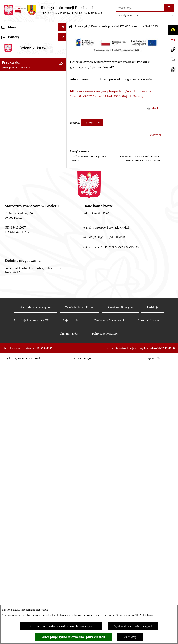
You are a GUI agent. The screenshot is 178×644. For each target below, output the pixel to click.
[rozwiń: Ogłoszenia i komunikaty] (63, 164)
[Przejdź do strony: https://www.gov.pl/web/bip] (173, 40)
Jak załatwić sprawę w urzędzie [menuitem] (24, 148)
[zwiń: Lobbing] (63, 423)
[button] (116, 52)
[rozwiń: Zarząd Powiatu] (63, 65)
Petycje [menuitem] (7, 415)
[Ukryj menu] (63, 27)
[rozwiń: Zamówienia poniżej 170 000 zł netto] (63, 229)
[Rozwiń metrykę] (92, 123)
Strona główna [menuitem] (12, 36)
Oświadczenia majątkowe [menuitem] (20, 173)
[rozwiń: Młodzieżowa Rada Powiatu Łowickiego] (63, 123)
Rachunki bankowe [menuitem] (15, 156)
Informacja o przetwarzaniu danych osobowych (61, 626)
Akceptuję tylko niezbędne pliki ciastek (74, 637)
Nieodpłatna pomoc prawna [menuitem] (22, 398)
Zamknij (130, 637)
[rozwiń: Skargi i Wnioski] (63, 406)
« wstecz (155, 135)
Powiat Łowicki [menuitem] (12, 57)
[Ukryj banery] (63, 473)
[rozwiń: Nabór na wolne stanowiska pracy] (63, 319)
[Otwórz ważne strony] (173, 60)
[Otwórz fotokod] (173, 69)
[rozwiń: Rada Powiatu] (63, 115)
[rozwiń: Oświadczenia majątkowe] (63, 173)
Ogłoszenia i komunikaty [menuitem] (20, 164)
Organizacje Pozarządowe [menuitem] (20, 181)
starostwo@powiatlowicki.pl (111, 567)
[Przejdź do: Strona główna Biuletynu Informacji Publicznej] (71, 26)
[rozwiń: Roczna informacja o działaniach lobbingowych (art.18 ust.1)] (63, 454)
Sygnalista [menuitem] (9, 365)
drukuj (157, 108)
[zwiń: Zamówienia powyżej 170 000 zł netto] (63, 245)
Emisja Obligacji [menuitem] (13, 390)
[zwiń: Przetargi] (63, 197)
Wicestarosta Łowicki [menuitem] (17, 82)
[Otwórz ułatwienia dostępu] (173, 30)
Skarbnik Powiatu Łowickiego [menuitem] (23, 106)
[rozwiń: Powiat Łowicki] (63, 57)
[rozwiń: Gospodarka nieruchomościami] (63, 208)
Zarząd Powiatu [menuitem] (13, 65)
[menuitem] (33, 46)
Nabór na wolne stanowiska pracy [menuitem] (26, 319)
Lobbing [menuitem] (8, 423)
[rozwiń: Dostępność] (63, 357)
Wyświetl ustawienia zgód (133, 626)
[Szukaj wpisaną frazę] (169, 8)
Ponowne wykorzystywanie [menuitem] (22, 382)
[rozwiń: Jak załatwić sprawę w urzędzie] (63, 148)
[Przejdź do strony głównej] (53, 10)
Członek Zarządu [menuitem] (14, 90)
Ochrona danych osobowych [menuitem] (22, 139)
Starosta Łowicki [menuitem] (14, 73)
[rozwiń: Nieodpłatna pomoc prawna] (63, 398)
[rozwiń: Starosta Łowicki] (63, 73)
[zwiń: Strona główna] (63, 36)
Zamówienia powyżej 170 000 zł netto (116, 26)
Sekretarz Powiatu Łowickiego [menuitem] (23, 98)
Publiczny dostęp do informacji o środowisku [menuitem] (26, 329)
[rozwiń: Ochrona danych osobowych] (63, 140)
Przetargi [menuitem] (8, 197)
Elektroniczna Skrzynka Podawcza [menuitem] (26, 189)
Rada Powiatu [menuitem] (11, 115)
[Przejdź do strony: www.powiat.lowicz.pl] (173, 50)
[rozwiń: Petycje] (63, 415)
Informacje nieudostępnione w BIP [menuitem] (27, 373)
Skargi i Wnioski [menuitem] (13, 406)
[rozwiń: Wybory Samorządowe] (63, 340)
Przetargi (81, 26)
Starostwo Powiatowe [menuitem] (17, 131)
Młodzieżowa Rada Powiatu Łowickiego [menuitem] (30, 123)
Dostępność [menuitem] (10, 357)
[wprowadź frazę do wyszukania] (140, 8)
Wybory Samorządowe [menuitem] (18, 340)
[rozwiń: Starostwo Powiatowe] (63, 131)
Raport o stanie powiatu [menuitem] (19, 348)
